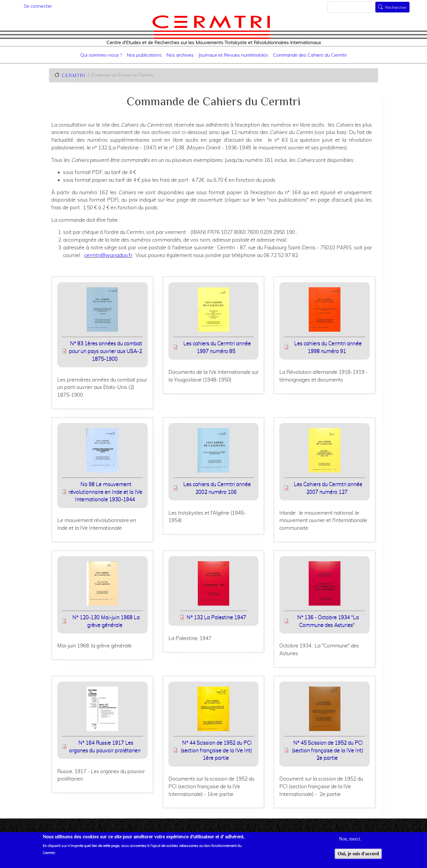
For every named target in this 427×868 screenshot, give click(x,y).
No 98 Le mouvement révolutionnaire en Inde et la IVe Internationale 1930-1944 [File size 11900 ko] (105, 492)
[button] (102, 311)
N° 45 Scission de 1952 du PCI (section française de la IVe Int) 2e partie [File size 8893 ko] (328, 750)
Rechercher (396, 8)
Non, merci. (350, 840)
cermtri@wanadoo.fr (108, 255)
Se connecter (38, 6)
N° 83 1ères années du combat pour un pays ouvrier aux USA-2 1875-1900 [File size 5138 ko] (105, 351)
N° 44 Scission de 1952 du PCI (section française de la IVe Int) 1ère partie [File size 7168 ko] (216, 750)
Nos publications (144, 55)
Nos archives (180, 55)
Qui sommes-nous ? (101, 55)
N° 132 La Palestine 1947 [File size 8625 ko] (216, 617)
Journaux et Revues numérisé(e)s (233, 55)
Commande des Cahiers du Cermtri (310, 55)
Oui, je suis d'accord (358, 855)
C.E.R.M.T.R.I (73, 75)
